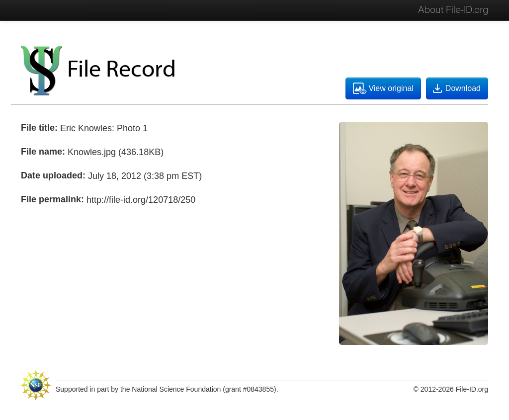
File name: (43, 152)
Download (456, 88)
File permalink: (52, 199)
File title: (39, 128)
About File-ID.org (453, 10)
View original (383, 88)
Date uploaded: (53, 175)
